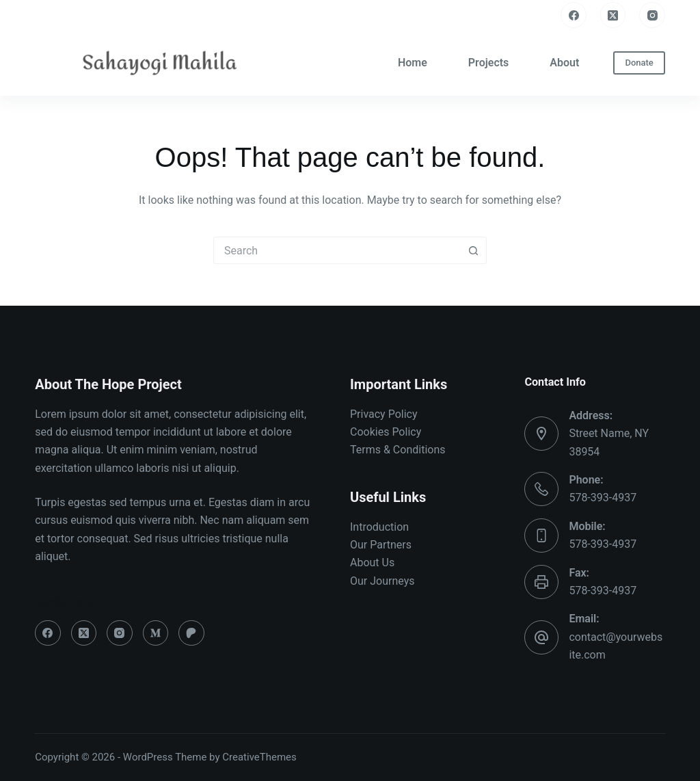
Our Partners (381, 545)
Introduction (379, 527)
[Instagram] (652, 15)
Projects (489, 63)
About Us (372, 562)
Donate (639, 63)
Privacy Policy (384, 414)
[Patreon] (191, 633)
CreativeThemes (259, 757)
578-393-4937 (603, 498)
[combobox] (337, 250)
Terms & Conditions (398, 450)
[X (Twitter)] (613, 15)
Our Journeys (382, 581)
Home (413, 63)
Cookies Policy (386, 432)
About (564, 63)
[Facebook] (574, 15)
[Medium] (156, 633)
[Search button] (473, 250)
